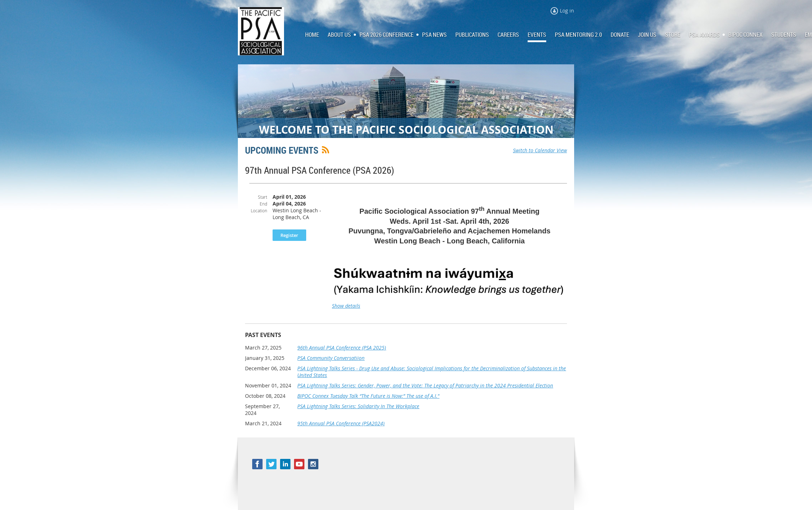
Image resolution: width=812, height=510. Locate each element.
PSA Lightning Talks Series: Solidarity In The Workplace (358, 406)
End (263, 204)
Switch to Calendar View (540, 150)
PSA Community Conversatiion (331, 358)
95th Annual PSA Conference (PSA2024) (341, 423)
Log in (567, 11)
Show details (346, 306)
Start (263, 197)
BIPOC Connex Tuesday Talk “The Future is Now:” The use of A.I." (368, 396)
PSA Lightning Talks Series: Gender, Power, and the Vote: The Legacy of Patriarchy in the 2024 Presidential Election (425, 385)
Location (259, 211)
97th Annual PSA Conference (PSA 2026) (320, 170)
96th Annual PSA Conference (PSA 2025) (342, 348)
